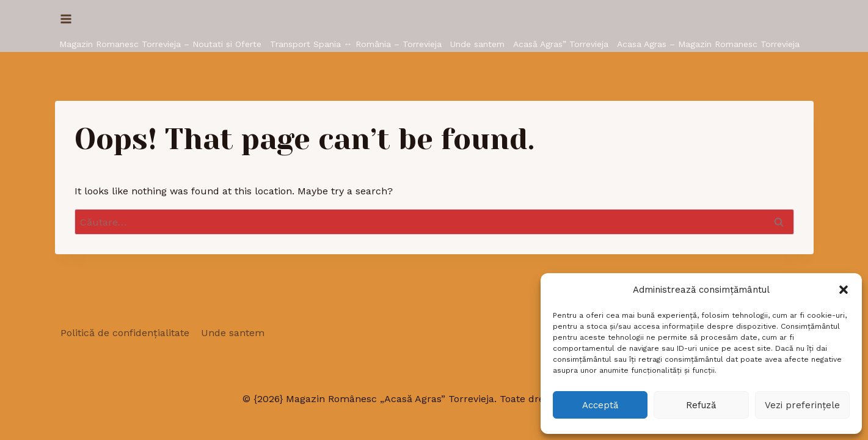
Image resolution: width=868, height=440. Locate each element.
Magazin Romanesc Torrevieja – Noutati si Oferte (160, 44)
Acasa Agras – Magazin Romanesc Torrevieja (708, 44)
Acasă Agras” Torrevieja (561, 44)
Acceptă (600, 405)
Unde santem (477, 44)
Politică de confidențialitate (125, 333)
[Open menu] (66, 19)
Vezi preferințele (802, 405)
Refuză (701, 405)
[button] (844, 290)
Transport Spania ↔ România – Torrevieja (356, 44)
